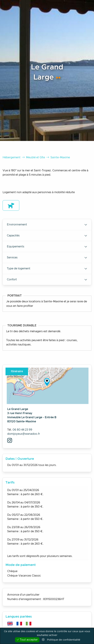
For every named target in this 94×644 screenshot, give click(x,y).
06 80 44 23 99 (22, 430)
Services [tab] (47, 258)
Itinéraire (17, 371)
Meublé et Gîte (35, 157)
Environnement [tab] (47, 225)
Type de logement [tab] (47, 269)
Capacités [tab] (47, 236)
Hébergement (12, 157)
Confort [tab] (47, 280)
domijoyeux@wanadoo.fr (24, 434)
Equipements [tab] (47, 247)
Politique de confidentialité (64, 640)
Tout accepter (27, 640)
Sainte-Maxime (60, 157)
